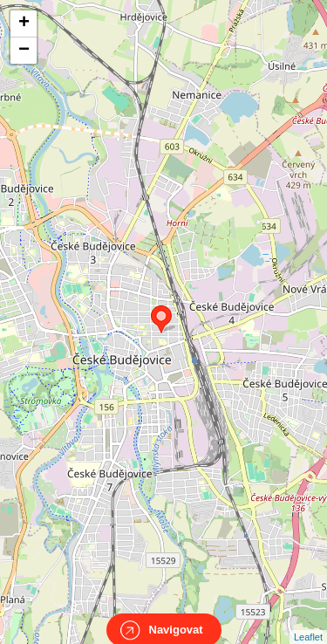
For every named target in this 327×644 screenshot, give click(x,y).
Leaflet (308, 621)
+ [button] (24, 24)
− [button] (24, 51)
